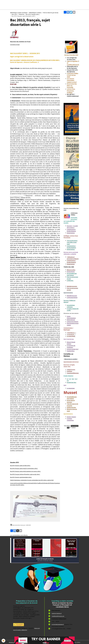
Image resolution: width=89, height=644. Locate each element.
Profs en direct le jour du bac (51, 13)
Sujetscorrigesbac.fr (57, 613)
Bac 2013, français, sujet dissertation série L (22, 477)
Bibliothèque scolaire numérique (19, 13)
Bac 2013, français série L (33, 14)
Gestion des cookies (77, 642)
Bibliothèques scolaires (35, 13)
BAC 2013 (14, 14)
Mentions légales (11, 642)
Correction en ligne (15, 45)
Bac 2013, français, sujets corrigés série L (21, 465)
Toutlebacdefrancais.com (59, 616)
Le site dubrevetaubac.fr (58, 624)
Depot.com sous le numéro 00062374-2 (24, 630)
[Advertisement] (71, 26)
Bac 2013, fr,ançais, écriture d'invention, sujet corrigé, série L (27, 474)
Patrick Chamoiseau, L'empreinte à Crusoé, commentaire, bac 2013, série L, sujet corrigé (34, 480)
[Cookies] (4, 641)
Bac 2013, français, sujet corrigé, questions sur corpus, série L (27, 471)
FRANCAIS (21, 14)
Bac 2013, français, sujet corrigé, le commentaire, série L (25, 468)
